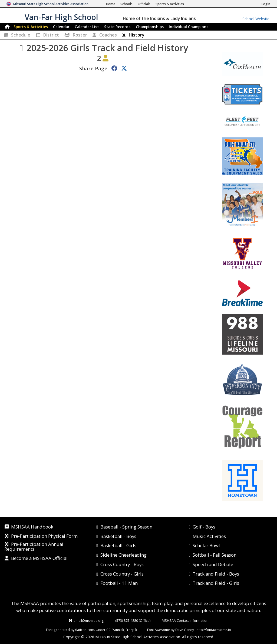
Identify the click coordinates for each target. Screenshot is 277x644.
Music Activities (209, 536)
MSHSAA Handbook (32, 527)
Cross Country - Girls (122, 574)
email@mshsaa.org (89, 620)
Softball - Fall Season (215, 555)
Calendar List (87, 27)
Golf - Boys (204, 527)
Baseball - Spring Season (126, 527)
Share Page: (94, 68)
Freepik (131, 630)
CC (108, 630)
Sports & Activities (31, 27)
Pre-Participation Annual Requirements (34, 547)
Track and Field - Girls (216, 583)
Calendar (61, 27)
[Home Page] (111, 4)
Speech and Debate (213, 564)
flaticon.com (85, 630)
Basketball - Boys (118, 536)
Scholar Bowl (206, 545)
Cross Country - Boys (122, 564)
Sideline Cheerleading (123, 555)
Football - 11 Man (119, 583)
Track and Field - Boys (216, 574)
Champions (189, 27)
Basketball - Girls (118, 545)
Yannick (118, 630)
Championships (150, 27)
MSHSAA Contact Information (185, 620)
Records (117, 27)
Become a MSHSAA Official (39, 559)
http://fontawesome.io (214, 630)
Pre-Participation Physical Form (44, 536)
